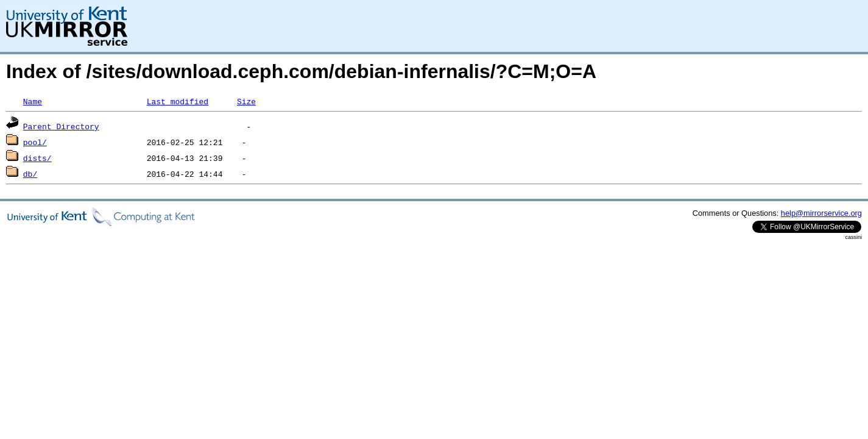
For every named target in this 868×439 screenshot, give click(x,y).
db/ (30, 174)
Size (246, 101)
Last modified (178, 101)
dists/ (37, 158)
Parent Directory (61, 126)
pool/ (35, 142)
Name (33, 101)
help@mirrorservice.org (821, 213)
